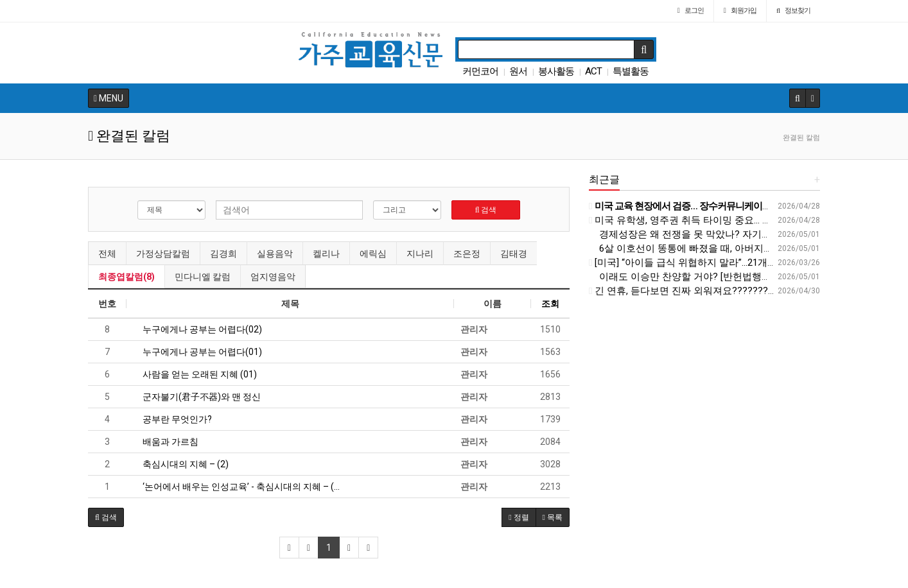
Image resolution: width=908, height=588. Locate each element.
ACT (593, 71)
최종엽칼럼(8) (127, 277)
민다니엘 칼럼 (203, 277)
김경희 (223, 254)
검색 (486, 210)
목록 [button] (553, 517)
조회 (550, 304)
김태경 (514, 254)
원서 (518, 71)
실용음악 (275, 254)
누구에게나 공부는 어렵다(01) (197, 352)
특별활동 (631, 71)
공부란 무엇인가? (172, 419)
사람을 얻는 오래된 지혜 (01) (195, 374)
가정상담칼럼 (163, 254)
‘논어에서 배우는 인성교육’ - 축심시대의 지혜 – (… (236, 487)
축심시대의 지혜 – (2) (181, 464)
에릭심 (373, 254)
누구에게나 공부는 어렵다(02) (197, 329)
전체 (107, 254)
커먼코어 (480, 71)
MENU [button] (109, 98)
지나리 (420, 254)
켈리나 (326, 254)
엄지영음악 (273, 277)
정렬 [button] (519, 517)
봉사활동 (556, 71)
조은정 (467, 254)
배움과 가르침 (166, 442)
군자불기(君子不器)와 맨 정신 (197, 397)
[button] (106, 517)
